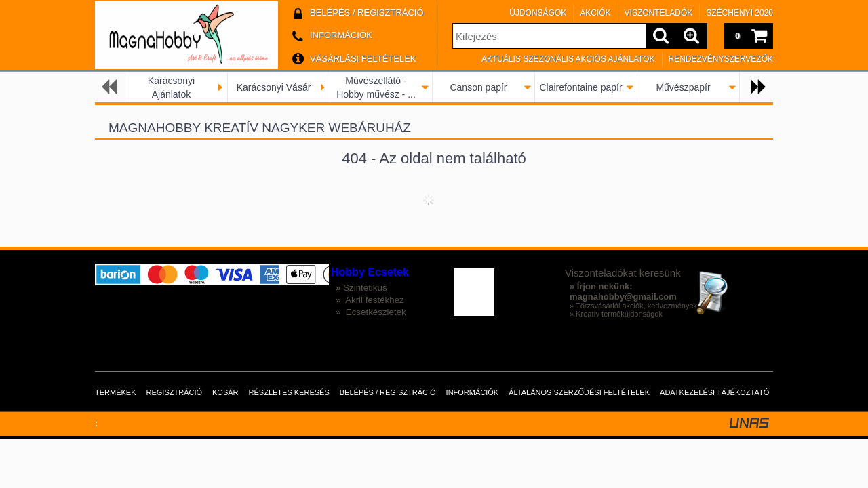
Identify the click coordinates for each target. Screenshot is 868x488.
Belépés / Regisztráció (388, 392)
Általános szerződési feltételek (579, 392)
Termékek (116, 392)
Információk (473, 392)
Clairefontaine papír (580, 87)
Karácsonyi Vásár (274, 87)
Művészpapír (683, 87)
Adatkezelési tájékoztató (714, 392)
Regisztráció (175, 392)
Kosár (225, 392)
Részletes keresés (289, 392)
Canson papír (478, 87)
